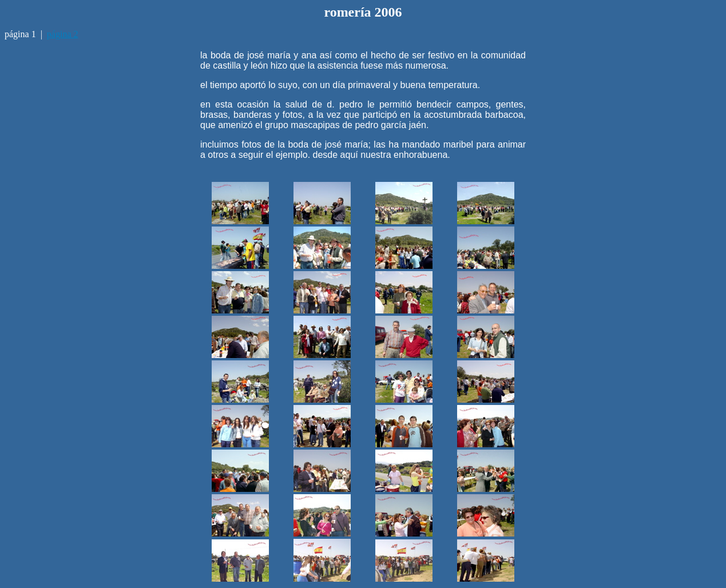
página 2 (63, 34)
